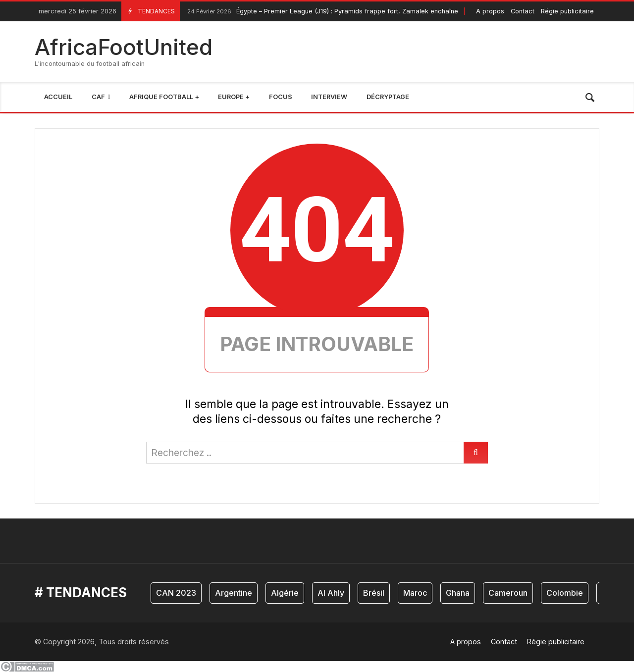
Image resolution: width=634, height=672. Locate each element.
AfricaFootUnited (124, 47)
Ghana (458, 593)
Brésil (374, 593)
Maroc (415, 593)
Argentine (234, 593)
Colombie (565, 593)
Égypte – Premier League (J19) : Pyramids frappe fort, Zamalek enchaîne (321, 12)
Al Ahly (331, 593)
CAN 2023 (176, 593)
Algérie (285, 593)
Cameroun (508, 593)
